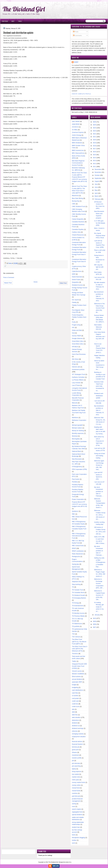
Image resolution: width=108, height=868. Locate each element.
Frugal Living (76, 325)
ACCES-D (75, 127)
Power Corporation (78, 499)
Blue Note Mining (77, 198)
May (96, 190)
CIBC (74, 204)
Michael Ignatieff (77, 425)
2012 (94, 164)
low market (75, 774)
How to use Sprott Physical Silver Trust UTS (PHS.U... (100, 348)
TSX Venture (76, 637)
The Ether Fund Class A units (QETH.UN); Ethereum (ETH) (80, 649)
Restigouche (76, 556)
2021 (94, 137)
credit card (75, 701)
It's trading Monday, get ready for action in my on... (99, 607)
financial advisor (77, 741)
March (97, 196)
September (98, 178)
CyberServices (77, 271)
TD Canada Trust (77, 590)
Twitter (74, 661)
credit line (75, 704)
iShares (74, 752)
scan (73, 806)
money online (76, 785)
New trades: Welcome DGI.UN (98, 327)
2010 (94, 618)
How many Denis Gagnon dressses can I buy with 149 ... (100, 336)
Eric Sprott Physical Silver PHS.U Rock (100, 235)
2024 (94, 128)
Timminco (75, 654)
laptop (74, 769)
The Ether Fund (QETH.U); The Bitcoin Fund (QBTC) (79, 642)
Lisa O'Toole (76, 385)
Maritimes (75, 418)
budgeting (75, 687)
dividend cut (76, 726)
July (96, 184)
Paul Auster (76, 479)
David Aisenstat (77, 277)
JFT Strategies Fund (79, 374)
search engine (77, 809)
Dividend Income (77, 285)
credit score (76, 706)
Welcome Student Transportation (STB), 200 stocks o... (100, 503)
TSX (73, 634)
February (97, 199)
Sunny (76, 62)
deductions (75, 720)
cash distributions (78, 690)
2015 (94, 155)
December (98, 169)
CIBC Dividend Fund (79, 206)
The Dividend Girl (24, 9)
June (96, 187)
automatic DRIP (77, 682)
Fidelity (74, 302)
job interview (76, 763)
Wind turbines (76, 676)
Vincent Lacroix (77, 671)
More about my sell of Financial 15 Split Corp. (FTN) (99, 441)
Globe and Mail (77, 330)
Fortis (74, 322)
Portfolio (5, 21)
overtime (75, 793)
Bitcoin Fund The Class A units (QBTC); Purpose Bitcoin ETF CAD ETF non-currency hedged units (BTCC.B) (79, 177)
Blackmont (75, 196)
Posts (76, 32)
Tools (20, 21)
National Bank (76, 451)
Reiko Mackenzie (77, 554)
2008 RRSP (76, 124)
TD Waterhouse (77, 624)
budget (74, 685)
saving (74, 804)
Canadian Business (78, 222)
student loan (76, 827)
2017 (94, 149)
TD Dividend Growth (78, 595)
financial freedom (77, 744)
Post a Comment (9, 277)
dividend (75, 723)
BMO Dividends (77, 143)
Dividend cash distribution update (99, 396)
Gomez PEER (76, 336)
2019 (94, 143)
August (97, 181)
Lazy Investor (76, 383)
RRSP (74, 548)
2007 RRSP (76, 121)
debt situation (76, 717)
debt (73, 712)
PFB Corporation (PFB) (79, 469)
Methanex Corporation (79, 420)
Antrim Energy (77, 135)
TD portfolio (76, 626)
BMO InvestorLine (78, 150)
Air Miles (75, 130)
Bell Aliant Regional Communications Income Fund (78, 163)
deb (73, 709)
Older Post (63, 283)
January (97, 615)
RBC (73, 514)
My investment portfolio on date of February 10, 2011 (99, 410)
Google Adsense (77, 338)
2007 (94, 627)
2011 (94, 167)
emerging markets (78, 734)
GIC (73, 327)
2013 (94, 161)
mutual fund (76, 788)
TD (73, 587)
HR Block (75, 347)
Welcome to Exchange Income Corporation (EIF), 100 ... (99, 583)
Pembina (75, 482)
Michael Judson (77, 428)
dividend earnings (78, 728)
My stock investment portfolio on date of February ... (99, 492)
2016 (94, 152)
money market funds (79, 782)
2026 (94, 122)
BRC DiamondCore (78, 153)
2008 (94, 624)
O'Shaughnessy (77, 467)
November (98, 172)
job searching (76, 766)
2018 (94, 146)
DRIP (74, 274)
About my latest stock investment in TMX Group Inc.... (99, 365)
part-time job (76, 796)
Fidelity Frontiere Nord (79, 305)
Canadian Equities (78, 229)
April (96, 193)
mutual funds (76, 791)
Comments (77, 35)
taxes (74, 835)
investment (75, 755)
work (73, 843)
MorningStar (76, 439)
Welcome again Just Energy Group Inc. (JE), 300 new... (99, 465)
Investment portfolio (78, 369)
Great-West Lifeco (78, 341)
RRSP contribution (78, 551)
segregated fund (77, 812)
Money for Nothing (78, 431)
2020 (94, 140)
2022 (94, 134)
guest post (75, 750)
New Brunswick (77, 459)
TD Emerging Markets (79, 598)
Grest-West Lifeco (78, 344)
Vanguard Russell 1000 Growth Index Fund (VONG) (79, 666)
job (73, 761)
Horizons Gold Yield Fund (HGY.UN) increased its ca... (99, 386)
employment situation (79, 737)
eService (75, 731)
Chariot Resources (78, 235)
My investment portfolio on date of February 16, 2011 (99, 296)
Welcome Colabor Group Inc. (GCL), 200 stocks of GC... (100, 515)
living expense (77, 771)
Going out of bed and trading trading (100, 456)
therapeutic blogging (78, 838)
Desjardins (75, 282)
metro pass (76, 780)
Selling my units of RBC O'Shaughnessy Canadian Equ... (100, 562)
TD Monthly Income (78, 613)
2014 (94, 158)
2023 (94, 131)
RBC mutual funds (78, 546)
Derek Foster (76, 280)
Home (36, 282)
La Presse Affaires (78, 380)
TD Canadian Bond (78, 592)
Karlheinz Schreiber (78, 377)
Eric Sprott (75, 300)
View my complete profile (81, 94)
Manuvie (75, 403)
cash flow (75, 693)
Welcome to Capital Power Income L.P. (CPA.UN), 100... (100, 595)
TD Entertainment (78, 606)
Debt (13, 21)
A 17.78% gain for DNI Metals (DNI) (100, 223)
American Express (78, 132)
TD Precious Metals (78, 616)
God (73, 333)
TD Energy (75, 603)
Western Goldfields (78, 674)
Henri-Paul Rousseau (79, 354)
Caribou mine (76, 232)
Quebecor (75, 511)
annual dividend (77, 679)
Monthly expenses (78, 433)
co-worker (75, 696)
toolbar (74, 840)
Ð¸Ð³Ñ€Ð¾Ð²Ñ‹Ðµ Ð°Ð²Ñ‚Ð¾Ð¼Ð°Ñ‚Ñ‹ (23, 1)
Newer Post (8, 283)
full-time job (76, 747)
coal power (75, 698)
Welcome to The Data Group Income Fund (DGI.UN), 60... (99, 308)
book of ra (68, 862)
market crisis (76, 777)
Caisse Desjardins (78, 219)
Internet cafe (76, 367)
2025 (94, 125)
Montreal (75, 436)
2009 (94, 621)
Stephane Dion (77, 582)
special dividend (77, 815)
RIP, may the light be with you (99, 267)
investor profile (77, 758)
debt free (75, 715)
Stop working (76, 584)
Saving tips (76, 564)
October (97, 175)
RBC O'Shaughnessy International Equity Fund (79, 536)
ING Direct (75, 359)
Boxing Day (76, 201)
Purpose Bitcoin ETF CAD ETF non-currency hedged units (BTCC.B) (79, 504)
